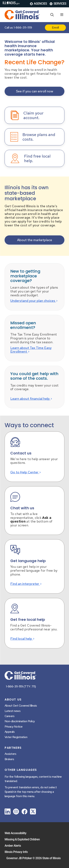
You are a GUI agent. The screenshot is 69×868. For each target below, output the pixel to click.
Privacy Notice (14, 727)
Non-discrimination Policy (20, 721)
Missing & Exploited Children (22, 839)
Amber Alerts (13, 846)
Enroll (55, 28)
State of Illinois (51, 858)
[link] (8, 812)
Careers (9, 716)
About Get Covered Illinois (21, 706)
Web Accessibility (15, 833)
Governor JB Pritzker (19, 858)
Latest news (13, 711)
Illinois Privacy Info (16, 852)
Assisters (10, 754)
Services (58, 4)
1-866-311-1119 (23, 28)
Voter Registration (16, 737)
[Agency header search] (52, 15)
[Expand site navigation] (62, 15)
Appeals (10, 732)
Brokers (9, 759)
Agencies (39, 4)
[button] (34, 91)
